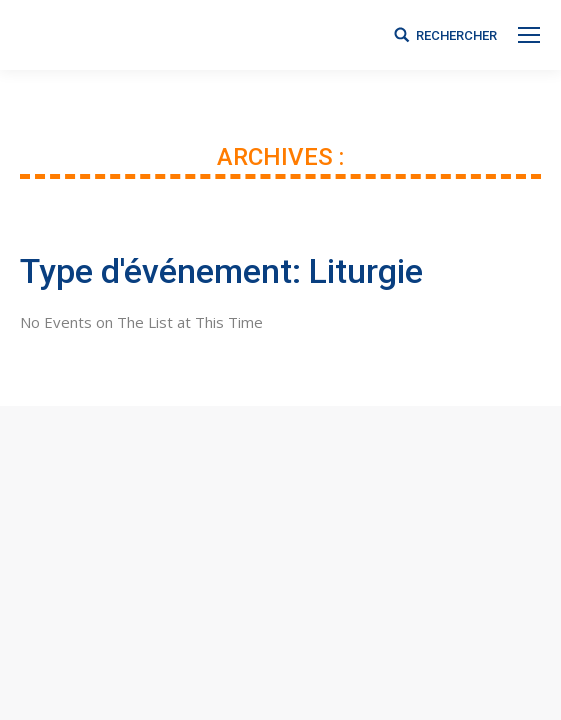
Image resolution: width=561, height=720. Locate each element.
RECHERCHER (456, 35)
